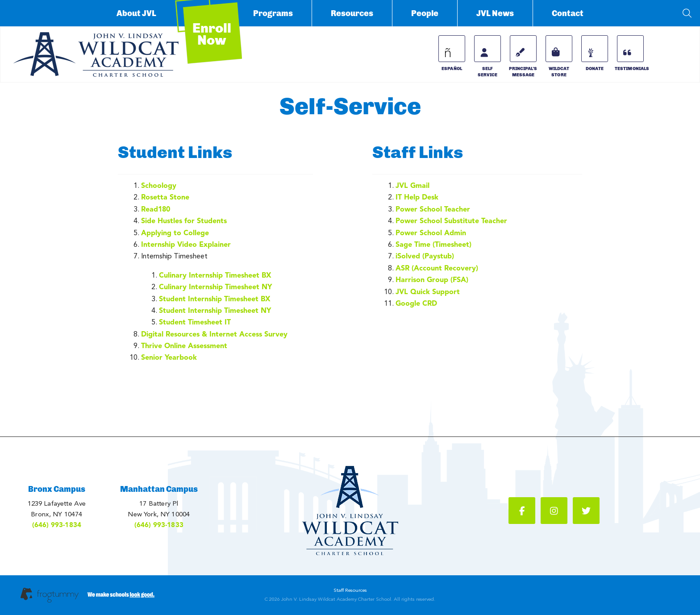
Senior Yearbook (169, 357)
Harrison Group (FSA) (432, 280)
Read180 (156, 209)
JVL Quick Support (428, 292)
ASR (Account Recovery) (437, 268)
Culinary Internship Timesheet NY (215, 287)
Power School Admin (431, 233)
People (425, 13)
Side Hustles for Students (184, 221)
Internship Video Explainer (186, 244)
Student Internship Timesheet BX (215, 299)
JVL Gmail (412, 185)
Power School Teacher (433, 209)
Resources (352, 13)
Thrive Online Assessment (184, 346)
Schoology (159, 185)
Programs (273, 13)
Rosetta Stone (165, 197)
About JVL (136, 13)
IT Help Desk (417, 197)
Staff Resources (350, 590)
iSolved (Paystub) (425, 256)
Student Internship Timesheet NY (215, 310)
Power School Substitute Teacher (451, 221)
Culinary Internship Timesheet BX (215, 275)
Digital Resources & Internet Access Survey (214, 334)
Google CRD (416, 303)
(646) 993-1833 (159, 525)
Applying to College (175, 233)
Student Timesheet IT (195, 322)
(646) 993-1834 (57, 525)
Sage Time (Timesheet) (433, 244)
